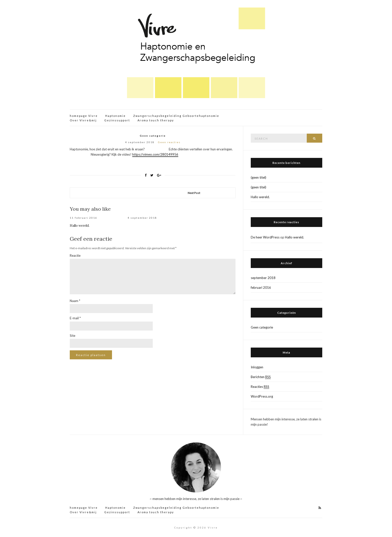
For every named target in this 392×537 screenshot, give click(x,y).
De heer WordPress (265, 237)
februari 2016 (261, 288)
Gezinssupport (117, 120)
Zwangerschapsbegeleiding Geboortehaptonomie (176, 116)
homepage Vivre (84, 116)
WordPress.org (262, 396)
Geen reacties (169, 142)
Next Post (194, 193)
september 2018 (263, 278)
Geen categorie (153, 136)
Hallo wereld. (80, 226)
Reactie (75, 255)
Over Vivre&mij (83, 120)
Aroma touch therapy (156, 120)
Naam (75, 301)
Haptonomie (115, 116)
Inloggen (257, 367)
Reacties (260, 387)
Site (72, 336)
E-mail (75, 318)
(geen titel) (258, 177)
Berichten (261, 377)
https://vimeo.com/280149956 (155, 154)
